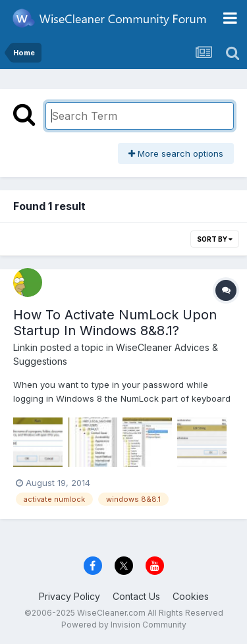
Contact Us (136, 596)
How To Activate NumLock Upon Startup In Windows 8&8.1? (115, 323)
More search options (176, 153)
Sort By (215, 239)
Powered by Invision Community (124, 625)
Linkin (25, 347)
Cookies (191, 596)
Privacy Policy (69, 596)
